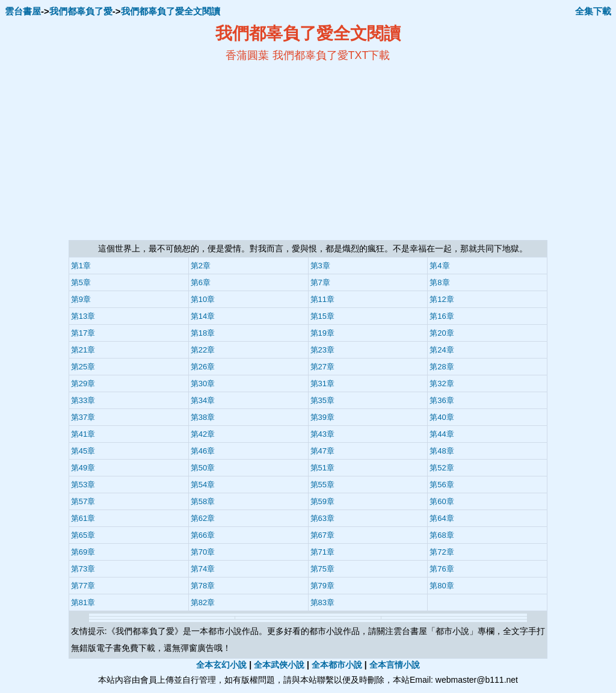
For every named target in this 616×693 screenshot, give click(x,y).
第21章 (83, 350)
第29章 (83, 383)
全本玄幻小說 (221, 665)
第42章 (203, 434)
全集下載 (593, 11)
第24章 (442, 350)
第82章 (203, 602)
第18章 (203, 333)
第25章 (83, 367)
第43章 (322, 434)
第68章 (442, 535)
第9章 (81, 299)
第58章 (203, 501)
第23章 (322, 350)
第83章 (322, 602)
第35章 (322, 400)
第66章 (203, 535)
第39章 (322, 417)
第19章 (322, 333)
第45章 (83, 451)
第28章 (442, 367)
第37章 (83, 417)
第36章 (442, 400)
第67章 (322, 535)
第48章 (442, 451)
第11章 (322, 299)
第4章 (439, 266)
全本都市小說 (337, 665)
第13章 (83, 316)
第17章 (83, 333)
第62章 (203, 518)
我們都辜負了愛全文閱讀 (171, 11)
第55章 (322, 485)
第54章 (203, 485)
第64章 (442, 518)
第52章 (442, 468)
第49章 (83, 468)
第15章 (322, 316)
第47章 (322, 451)
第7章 (320, 282)
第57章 (83, 501)
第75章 (322, 569)
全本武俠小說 (279, 665)
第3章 (320, 266)
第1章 (81, 266)
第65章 (83, 535)
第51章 (322, 468)
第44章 (442, 434)
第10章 (203, 299)
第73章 (83, 569)
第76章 (442, 569)
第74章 (203, 569)
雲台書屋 (23, 11)
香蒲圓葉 (247, 55)
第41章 (83, 434)
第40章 (442, 417)
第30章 (203, 383)
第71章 (322, 552)
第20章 (442, 333)
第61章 (83, 518)
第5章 (81, 282)
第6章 (201, 282)
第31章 (322, 383)
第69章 (83, 552)
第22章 (203, 350)
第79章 (322, 586)
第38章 (203, 417)
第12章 (442, 299)
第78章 (203, 586)
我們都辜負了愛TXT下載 (331, 55)
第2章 (201, 266)
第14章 (203, 316)
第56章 (442, 485)
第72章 (442, 552)
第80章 (442, 586)
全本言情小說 (395, 665)
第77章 (83, 586)
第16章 (442, 316)
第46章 (203, 451)
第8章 (439, 282)
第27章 (322, 367)
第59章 (322, 501)
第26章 (203, 367)
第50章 (203, 468)
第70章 (203, 552)
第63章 (322, 518)
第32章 (442, 383)
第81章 (83, 602)
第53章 (83, 485)
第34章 (203, 400)
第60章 (442, 501)
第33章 (83, 400)
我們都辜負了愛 (81, 11)
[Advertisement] (191, 151)
